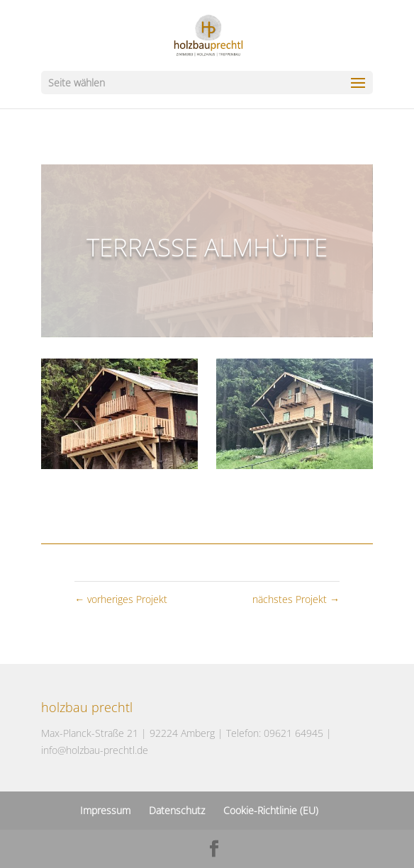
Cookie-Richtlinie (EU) (271, 810)
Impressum (105, 810)
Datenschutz (177, 810)
